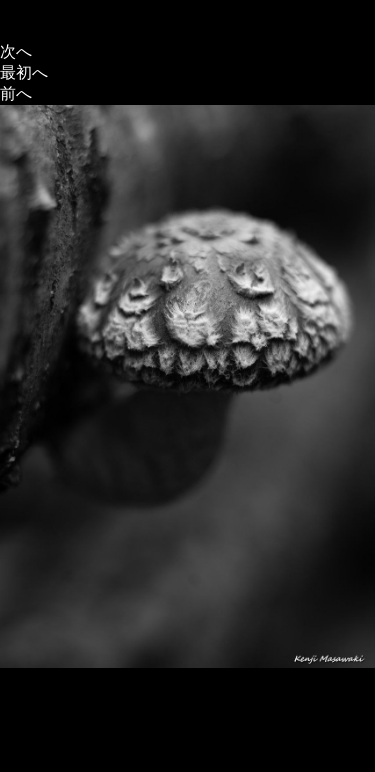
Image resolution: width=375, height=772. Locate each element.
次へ (16, 51)
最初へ (24, 72)
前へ (16, 93)
